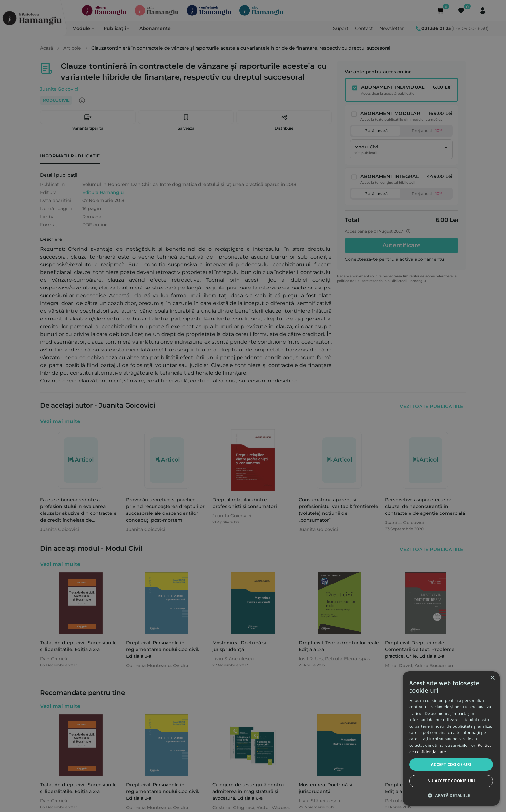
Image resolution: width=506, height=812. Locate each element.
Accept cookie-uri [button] (451, 764)
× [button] (492, 678)
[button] (451, 795)
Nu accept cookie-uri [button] (451, 781)
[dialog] (451, 738)
